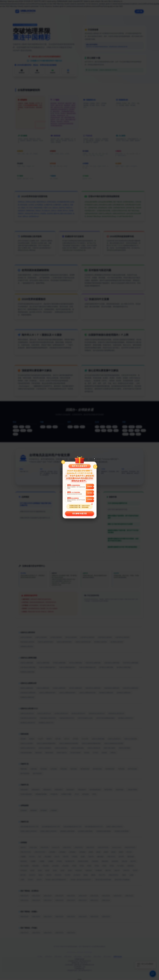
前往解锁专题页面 (80, 514)
